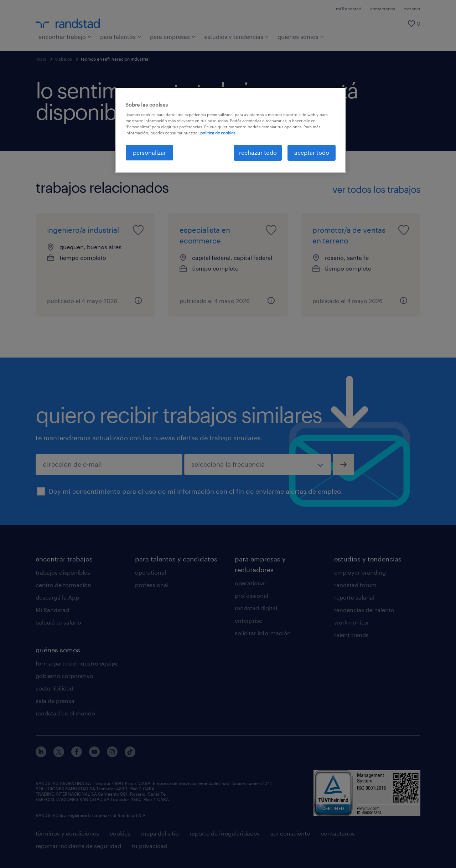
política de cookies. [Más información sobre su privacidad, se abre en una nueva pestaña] (218, 133)
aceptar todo (312, 152)
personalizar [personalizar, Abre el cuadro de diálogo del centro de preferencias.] (149, 152)
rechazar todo (258, 152)
